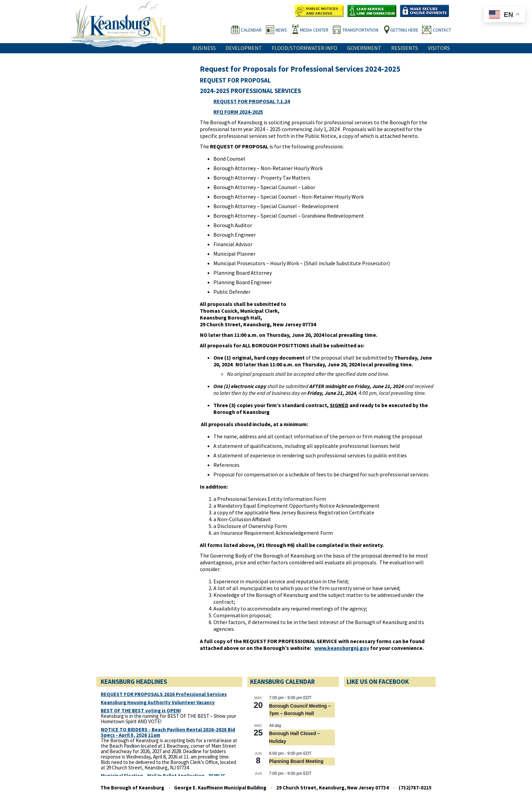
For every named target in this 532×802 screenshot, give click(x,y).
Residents (405, 48)
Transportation (360, 30)
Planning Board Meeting (296, 761)
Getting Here (404, 30)
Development (244, 48)
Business (204, 48)
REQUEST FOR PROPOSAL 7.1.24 (252, 101)
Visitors (439, 48)
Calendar (251, 30)
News (281, 30)
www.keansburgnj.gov (342, 648)
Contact (442, 30)
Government (364, 48)
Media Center (314, 30)
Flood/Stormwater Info (305, 48)
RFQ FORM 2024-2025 (238, 112)
